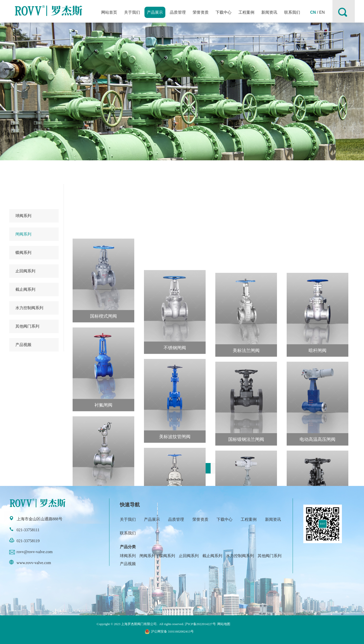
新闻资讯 (269, 12)
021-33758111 (28, 530)
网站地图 (224, 624)
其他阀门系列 (27, 326)
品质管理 (178, 12)
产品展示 (155, 12)
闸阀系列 (23, 234)
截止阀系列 (25, 289)
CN (313, 12)
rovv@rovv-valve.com (35, 552)
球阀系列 (23, 216)
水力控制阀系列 (29, 308)
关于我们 (132, 12)
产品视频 (23, 345)
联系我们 (292, 12)
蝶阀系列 (23, 253)
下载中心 (224, 12)
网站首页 (109, 12)
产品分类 (128, 547)
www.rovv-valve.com (34, 563)
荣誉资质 (201, 12)
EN (322, 12)
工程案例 (246, 12)
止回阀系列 (25, 271)
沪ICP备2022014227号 (200, 624)
